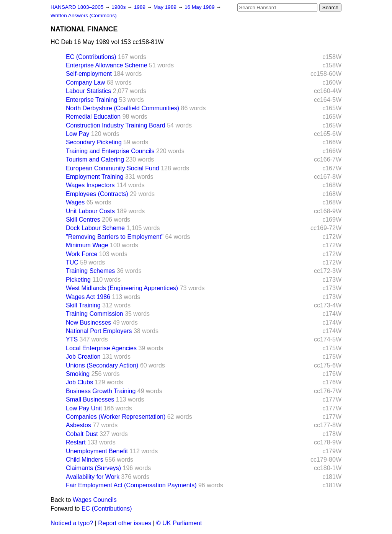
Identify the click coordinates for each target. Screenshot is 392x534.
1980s (119, 7)
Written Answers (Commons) (84, 16)
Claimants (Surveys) (93, 468)
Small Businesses (90, 399)
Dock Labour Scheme (95, 228)
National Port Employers (99, 331)
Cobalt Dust (82, 434)
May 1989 (166, 7)
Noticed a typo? (72, 523)
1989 (140, 7)
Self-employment (89, 74)
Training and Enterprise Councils (110, 151)
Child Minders (85, 460)
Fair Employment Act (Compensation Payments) (131, 485)
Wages (75, 202)
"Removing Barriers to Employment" (115, 237)
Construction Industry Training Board (116, 125)
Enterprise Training (91, 100)
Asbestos (78, 425)
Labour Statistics (88, 91)
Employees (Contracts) (97, 194)
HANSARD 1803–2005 (77, 7)
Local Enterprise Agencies (101, 348)
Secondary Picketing (94, 142)
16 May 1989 (200, 7)
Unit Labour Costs (90, 211)
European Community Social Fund (113, 168)
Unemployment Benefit (97, 451)
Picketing (78, 280)
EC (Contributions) (91, 57)
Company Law (85, 82)
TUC (72, 262)
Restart (76, 442)
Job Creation (83, 357)
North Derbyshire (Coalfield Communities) (122, 108)
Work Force (82, 254)
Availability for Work (93, 477)
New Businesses (88, 323)
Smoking (78, 374)
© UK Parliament (179, 523)
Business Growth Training (101, 391)
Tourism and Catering (95, 159)
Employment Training (95, 177)
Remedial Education (93, 117)
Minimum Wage (87, 245)
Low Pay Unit (84, 408)
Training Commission (95, 314)
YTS (72, 339)
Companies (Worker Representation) (116, 417)
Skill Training (83, 305)
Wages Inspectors (90, 185)
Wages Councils (95, 500)
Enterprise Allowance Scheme (107, 65)
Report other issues (125, 523)
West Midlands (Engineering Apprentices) (122, 288)
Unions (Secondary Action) (102, 365)
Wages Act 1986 (88, 297)
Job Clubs (79, 382)
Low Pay (78, 134)
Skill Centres (83, 220)
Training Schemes (90, 271)
